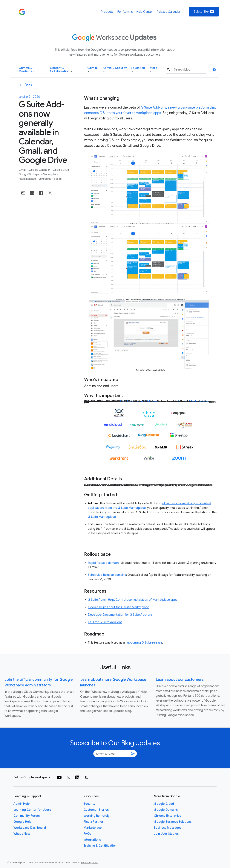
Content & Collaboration (61, 70)
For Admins (125, 12)
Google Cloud (164, 804)
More (153, 70)
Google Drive (61, 170)
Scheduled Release (50, 179)
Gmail (23, 170)
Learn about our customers (180, 680)
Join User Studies (166, 834)
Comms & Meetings (27, 70)
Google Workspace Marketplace (39, 174)
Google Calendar (40, 170)
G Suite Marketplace (102, 517)
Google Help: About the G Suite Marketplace (118, 607)
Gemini (92, 70)
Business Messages (168, 828)
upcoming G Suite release (145, 643)
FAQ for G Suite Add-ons (105, 622)
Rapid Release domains (104, 563)
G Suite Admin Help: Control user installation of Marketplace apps (133, 600)
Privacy (86, 863)
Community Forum (27, 816)
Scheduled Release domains (107, 575)
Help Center (145, 12)
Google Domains (166, 810)
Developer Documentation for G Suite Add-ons (120, 615)
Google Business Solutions (173, 822)
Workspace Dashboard (30, 828)
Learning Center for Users (32, 810)
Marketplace (93, 828)
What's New (22, 834)
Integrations (92, 840)
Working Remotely (97, 816)
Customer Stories (96, 810)
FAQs (87, 834)
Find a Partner (93, 822)
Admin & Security (115, 70)
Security (89, 804)
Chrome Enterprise (168, 816)
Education (138, 70)
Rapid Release (27, 179)
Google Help (23, 822)
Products (107, 12)
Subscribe (204, 12)
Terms (95, 863)
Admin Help (22, 804)
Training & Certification (100, 846)
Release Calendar (168, 12)
